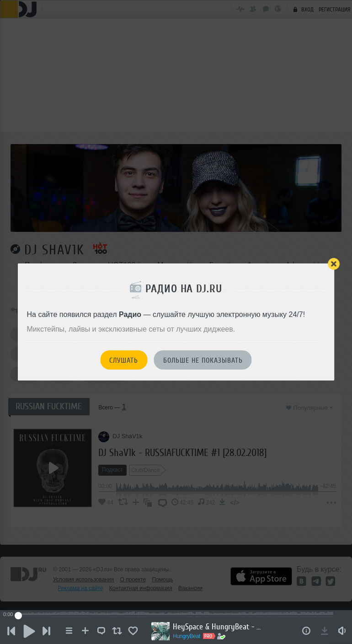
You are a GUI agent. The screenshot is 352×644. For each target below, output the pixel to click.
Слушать (124, 360)
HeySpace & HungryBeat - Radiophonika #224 (220, 627)
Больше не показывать (203, 360)
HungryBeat (188, 636)
